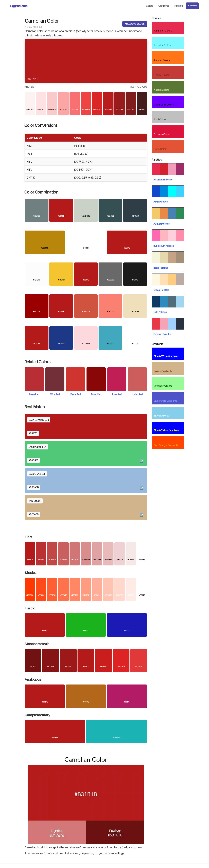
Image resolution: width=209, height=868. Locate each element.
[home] (19, 6)
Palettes (178, 6)
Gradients (164, 6)
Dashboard (192, 6)
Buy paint (32, 79)
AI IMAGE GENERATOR (135, 24)
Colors (150, 6)
